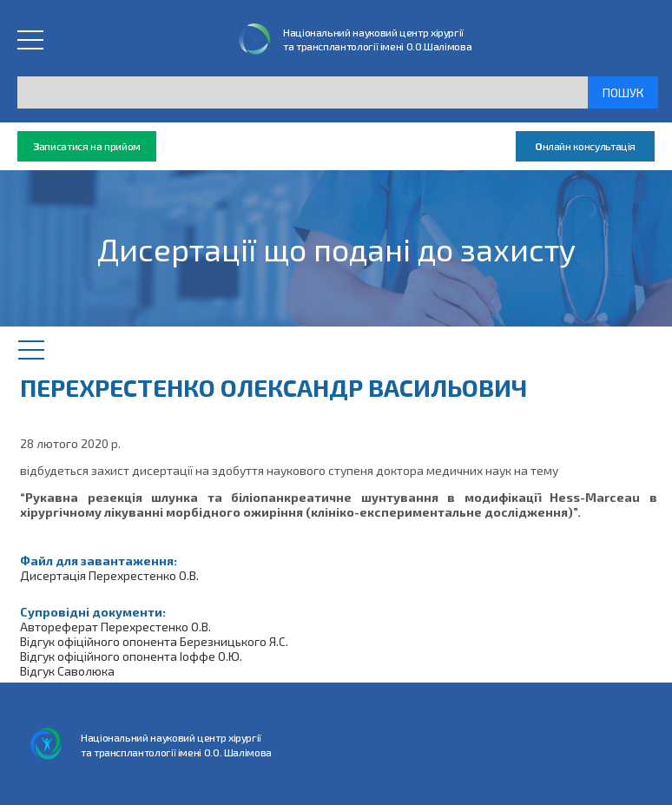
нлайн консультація (585, 146)
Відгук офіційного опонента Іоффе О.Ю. (131, 656)
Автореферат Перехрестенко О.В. (115, 627)
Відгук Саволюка (67, 671)
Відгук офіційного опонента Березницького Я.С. (154, 641)
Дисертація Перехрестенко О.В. (109, 575)
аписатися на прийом (87, 146)
